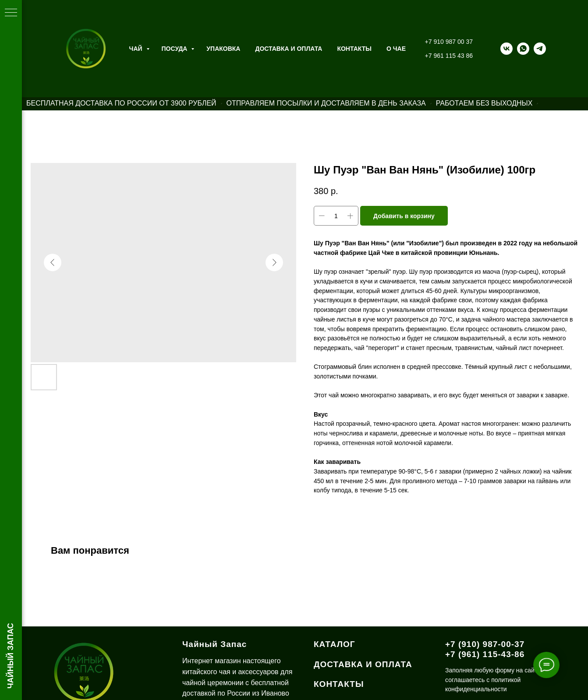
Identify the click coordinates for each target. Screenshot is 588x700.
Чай (137, 49)
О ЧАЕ (396, 49)
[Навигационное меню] (11, 13)
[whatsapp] (523, 49)
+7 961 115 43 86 (449, 56)
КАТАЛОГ (335, 644)
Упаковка (223, 49)
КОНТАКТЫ (339, 684)
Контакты (354, 49)
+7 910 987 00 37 (449, 42)
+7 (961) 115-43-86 (485, 654)
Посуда (175, 49)
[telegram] (540, 49)
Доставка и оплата (289, 49)
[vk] (507, 49)
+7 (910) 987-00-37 (485, 644)
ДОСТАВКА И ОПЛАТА (363, 664)
